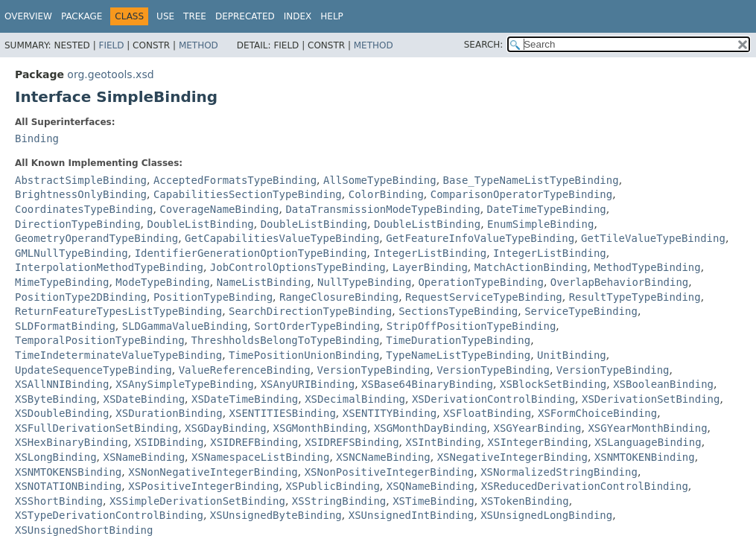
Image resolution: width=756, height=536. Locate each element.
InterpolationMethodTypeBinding (109, 267)
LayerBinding (430, 267)
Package (82, 16)
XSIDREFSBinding (352, 442)
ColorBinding (386, 194)
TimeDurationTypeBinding (458, 340)
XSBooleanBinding (663, 384)
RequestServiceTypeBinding (484, 297)
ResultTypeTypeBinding (635, 297)
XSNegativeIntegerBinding (512, 457)
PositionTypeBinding (213, 297)
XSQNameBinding (431, 486)
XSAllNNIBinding (62, 384)
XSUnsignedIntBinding (412, 515)
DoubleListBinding (200, 224)
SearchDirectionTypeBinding (310, 311)
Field (111, 45)
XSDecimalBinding (355, 399)
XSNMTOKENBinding (645, 457)
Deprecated (245, 16)
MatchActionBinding (531, 267)
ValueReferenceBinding (245, 370)
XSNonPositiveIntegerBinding (390, 472)
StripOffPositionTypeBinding (471, 326)
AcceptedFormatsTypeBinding (235, 180)
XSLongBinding (56, 457)
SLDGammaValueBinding (185, 326)
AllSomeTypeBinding (380, 180)
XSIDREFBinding (254, 442)
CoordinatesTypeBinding (84, 209)
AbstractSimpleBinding (81, 180)
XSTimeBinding (433, 501)
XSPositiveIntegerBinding (203, 486)
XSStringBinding (339, 501)
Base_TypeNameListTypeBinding (531, 180)
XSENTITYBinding (390, 413)
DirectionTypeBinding (78, 224)
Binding (37, 138)
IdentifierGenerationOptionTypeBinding (251, 253)
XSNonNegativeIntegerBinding (213, 472)
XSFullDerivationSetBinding (96, 428)
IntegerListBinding (430, 253)
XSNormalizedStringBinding (559, 472)
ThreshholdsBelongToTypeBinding (285, 340)
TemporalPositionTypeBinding (100, 340)
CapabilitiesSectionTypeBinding (248, 194)
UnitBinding (572, 355)
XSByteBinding (56, 399)
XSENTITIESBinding (283, 413)
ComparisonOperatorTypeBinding (521, 194)
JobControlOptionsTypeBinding (298, 267)
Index (298, 16)
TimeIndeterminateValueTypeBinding (118, 355)
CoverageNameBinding (219, 209)
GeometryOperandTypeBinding (96, 238)
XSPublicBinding (332, 486)
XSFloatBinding (487, 413)
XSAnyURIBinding (308, 384)
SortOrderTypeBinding (317, 326)
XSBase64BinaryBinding (427, 384)
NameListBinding (264, 282)
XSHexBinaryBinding (72, 442)
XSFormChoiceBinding (597, 413)
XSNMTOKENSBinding (68, 472)
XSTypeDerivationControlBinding (109, 515)
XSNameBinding (144, 457)
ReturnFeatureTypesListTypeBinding (118, 311)
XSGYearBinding (538, 428)
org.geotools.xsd (110, 74)
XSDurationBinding (169, 413)
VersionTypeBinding (374, 370)
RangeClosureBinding (339, 297)
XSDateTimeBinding (245, 399)
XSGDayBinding (226, 428)
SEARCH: (484, 45)
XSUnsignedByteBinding (276, 515)
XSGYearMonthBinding (647, 428)
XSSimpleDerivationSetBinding (197, 501)
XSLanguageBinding (648, 442)
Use (165, 16)
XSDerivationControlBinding (493, 399)
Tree (195, 16)
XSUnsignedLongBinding (546, 515)
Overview (28, 16)
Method (198, 45)
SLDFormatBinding (65, 326)
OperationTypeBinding (481, 282)
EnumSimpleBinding (540, 224)
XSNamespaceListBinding (260, 457)
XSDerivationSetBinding (651, 399)
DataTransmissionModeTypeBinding (382, 209)
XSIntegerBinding (538, 442)
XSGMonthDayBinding (431, 428)
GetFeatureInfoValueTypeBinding (480, 238)
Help (332, 16)
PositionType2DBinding (81, 297)
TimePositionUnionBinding (304, 355)
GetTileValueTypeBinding (653, 238)
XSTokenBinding (525, 501)
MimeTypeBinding (62, 282)
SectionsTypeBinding (458, 311)
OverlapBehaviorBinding (619, 282)
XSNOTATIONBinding (68, 486)
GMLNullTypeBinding (72, 253)
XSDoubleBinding (62, 413)
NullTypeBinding (364, 282)
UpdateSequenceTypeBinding (93, 370)
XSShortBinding (59, 501)
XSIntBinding (444, 442)
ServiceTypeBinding (581, 311)
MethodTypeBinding (647, 267)
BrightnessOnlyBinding (81, 194)
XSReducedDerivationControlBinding (585, 486)
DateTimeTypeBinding (547, 209)
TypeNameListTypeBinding (458, 355)
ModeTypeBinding (162, 282)
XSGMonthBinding (320, 428)
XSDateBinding (144, 399)
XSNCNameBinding (383, 457)
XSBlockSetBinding (553, 384)
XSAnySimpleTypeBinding (184, 384)
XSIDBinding (169, 442)
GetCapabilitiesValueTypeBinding (282, 238)
